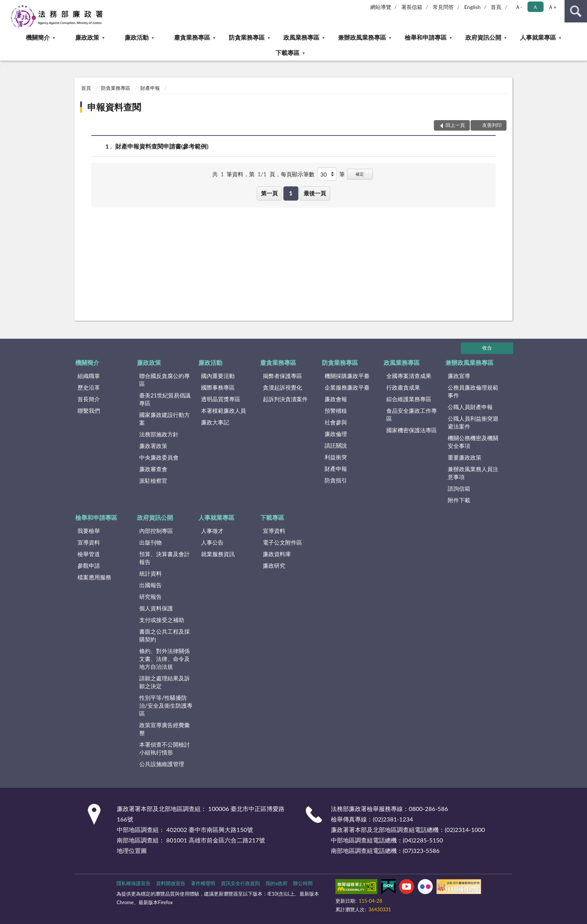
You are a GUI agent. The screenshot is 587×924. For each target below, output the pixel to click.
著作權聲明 (203, 883)
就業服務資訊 (218, 554)
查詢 (576, 11)
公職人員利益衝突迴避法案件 (473, 422)
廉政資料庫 (277, 554)
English (472, 7)
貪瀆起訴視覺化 (282, 387)
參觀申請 (89, 565)
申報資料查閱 (114, 107)
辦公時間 (303, 883)
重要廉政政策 (465, 457)
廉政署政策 (153, 446)
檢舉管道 (89, 554)
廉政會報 (336, 399)
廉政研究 (274, 565)
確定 (360, 174)
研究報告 (150, 597)
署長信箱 (412, 7)
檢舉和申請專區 (426, 37)
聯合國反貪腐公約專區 (165, 380)
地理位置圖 (132, 850)
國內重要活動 (218, 376)
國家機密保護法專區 (412, 430)
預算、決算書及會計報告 (165, 558)
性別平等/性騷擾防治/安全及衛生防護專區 (166, 705)
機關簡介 (38, 37)
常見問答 (443, 7)
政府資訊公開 (483, 37)
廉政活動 (137, 37)
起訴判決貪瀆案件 (285, 399)
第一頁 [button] (269, 193)
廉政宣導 (459, 376)
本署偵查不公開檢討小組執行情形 (165, 748)
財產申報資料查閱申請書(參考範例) (162, 146)
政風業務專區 (301, 37)
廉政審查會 (153, 469)
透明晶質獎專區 (221, 399)
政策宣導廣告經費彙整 (165, 729)
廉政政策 (87, 37)
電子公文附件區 (282, 542)
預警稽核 (336, 411)
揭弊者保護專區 (282, 376)
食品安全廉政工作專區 (412, 414)
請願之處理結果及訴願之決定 (165, 682)
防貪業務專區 (247, 37)
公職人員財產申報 (470, 407)
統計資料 (150, 573)
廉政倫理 (336, 434)
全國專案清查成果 (409, 376)
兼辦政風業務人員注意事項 (473, 473)
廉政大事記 (215, 422)
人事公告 (212, 542)
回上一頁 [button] (455, 125)
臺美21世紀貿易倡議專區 (165, 399)
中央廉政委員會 (159, 457)
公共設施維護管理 (162, 764)
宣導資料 (89, 542)
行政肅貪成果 (403, 387)
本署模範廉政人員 (223, 411)
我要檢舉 (89, 531)
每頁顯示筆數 (298, 174)
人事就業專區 (538, 37)
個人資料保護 (156, 608)
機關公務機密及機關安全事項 (473, 442)
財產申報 (150, 88)
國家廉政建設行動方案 (165, 419)
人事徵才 (212, 531)
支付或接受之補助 (162, 620)
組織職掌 (89, 376)
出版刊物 (150, 542)
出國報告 (150, 585)
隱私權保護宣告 (133, 883)
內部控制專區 (156, 531)
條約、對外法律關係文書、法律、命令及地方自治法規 (165, 659)
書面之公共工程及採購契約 (165, 635)
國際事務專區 (218, 387)
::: (6, 6)
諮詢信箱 (459, 488)
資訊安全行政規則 (240, 883)
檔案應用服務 (94, 577)
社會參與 (336, 422)
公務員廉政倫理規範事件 (473, 391)
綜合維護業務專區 (409, 399)
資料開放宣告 (171, 883)
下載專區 (288, 53)
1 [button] (291, 193)
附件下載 (459, 500)
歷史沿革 (89, 387)
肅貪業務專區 (192, 37)
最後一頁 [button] (315, 193)
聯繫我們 (89, 411)
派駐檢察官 (153, 481)
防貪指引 (336, 480)
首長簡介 (89, 399)
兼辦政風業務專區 (362, 37)
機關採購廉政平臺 (347, 376)
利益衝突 (336, 457)
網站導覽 (381, 7)
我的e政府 (276, 883)
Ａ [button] (535, 7)
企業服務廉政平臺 (347, 387)
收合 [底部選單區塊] (487, 348)
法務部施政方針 (159, 434)
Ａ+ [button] (552, 7)
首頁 (496, 7)
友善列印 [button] (492, 125)
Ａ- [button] (519, 7)
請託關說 (336, 445)
